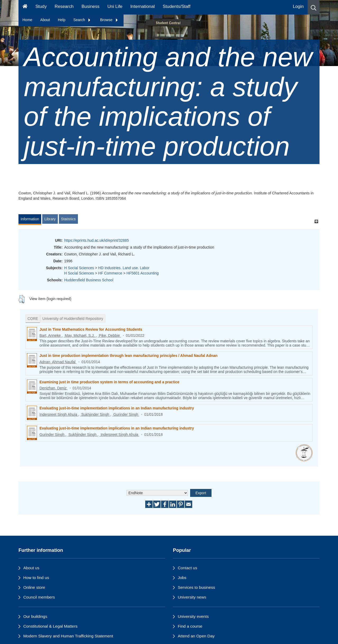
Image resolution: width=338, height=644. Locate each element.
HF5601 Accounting (143, 273)
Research (64, 6)
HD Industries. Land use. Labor (124, 268)
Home (27, 20)
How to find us (36, 578)
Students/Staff (177, 6)
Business (91, 6)
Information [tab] (30, 219)
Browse (109, 20)
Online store (34, 587)
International (143, 6)
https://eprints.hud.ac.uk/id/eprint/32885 (97, 240)
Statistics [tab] (68, 219)
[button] (314, 7)
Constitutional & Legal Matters (50, 626)
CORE (33, 319)
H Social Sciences (79, 268)
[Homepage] (25, 7)
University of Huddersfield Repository (73, 319)
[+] (316, 221)
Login (298, 6)
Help (62, 20)
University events (193, 616)
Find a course (190, 626)
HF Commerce (110, 273)
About (45, 20)
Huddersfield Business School (89, 280)
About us (31, 568)
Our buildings (35, 616)
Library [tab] (50, 219)
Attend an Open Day (196, 636)
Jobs (182, 578)
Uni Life (115, 6)
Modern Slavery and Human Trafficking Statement (68, 636)
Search (82, 20)
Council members (39, 597)
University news (192, 597)
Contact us (187, 568)
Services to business (196, 587)
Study (41, 6)
